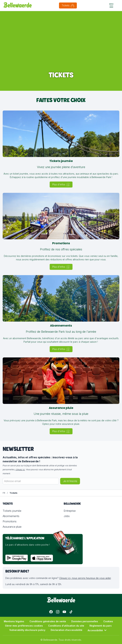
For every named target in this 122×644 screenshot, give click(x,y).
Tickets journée (12, 511)
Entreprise (70, 511)
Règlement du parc (101, 626)
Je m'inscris (70, 481)
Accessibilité (98, 630)
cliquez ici (20, 470)
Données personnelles (85, 621)
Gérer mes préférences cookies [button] (24, 626)
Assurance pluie (12, 527)
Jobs (67, 516)
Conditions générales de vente (48, 621)
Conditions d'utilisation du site (66, 626)
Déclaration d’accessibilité (66, 630)
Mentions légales (14, 621)
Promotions (10, 521)
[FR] (4, 493)
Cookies (108, 621)
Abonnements (11, 516)
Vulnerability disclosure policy (27, 630)
